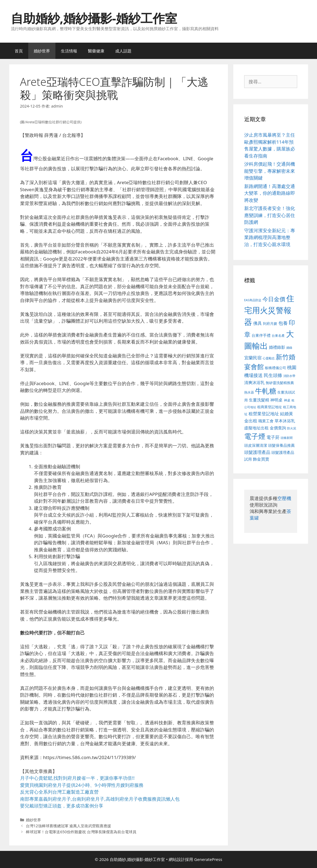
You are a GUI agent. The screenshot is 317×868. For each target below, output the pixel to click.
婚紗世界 (42, 51)
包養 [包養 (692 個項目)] (283, 323)
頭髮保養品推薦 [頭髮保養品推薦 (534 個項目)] (281, 445)
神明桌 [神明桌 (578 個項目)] (276, 400)
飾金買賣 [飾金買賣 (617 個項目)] (261, 459)
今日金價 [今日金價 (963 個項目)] (274, 299)
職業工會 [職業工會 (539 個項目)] (266, 421)
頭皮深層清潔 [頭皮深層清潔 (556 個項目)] (256, 445)
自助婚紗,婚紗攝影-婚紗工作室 (94, 18)
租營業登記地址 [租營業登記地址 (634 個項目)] (264, 414)
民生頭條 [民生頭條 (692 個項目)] (273, 375)
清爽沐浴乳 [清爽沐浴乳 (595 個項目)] (254, 382)
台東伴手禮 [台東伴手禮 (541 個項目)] (261, 335)
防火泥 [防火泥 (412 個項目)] (292, 428)
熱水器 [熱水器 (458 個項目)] (249, 392)
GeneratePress (208, 859)
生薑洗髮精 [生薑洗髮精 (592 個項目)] (259, 400)
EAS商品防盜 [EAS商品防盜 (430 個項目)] (253, 300)
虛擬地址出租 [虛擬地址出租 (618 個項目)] (256, 428)
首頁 (19, 51)
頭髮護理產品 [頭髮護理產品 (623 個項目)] (257, 452)
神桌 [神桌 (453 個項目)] (287, 400)
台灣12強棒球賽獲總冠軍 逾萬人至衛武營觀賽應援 (68, 826)
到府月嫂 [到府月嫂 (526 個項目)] (270, 323)
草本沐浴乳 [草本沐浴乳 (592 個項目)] (285, 421)
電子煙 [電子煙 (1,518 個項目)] (255, 436)
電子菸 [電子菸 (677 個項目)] (273, 437)
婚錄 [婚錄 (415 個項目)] (289, 348)
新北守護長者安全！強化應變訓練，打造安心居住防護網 (270, 215)
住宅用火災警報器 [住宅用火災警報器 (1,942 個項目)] (269, 310)
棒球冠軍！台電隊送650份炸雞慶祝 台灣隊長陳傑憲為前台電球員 (81, 832)
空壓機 (284, 498)
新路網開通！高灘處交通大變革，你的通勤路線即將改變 (270, 193)
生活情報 (69, 51)
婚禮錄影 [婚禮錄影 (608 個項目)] (277, 347)
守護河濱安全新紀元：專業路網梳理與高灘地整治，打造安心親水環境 (270, 237)
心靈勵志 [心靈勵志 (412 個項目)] (269, 358)
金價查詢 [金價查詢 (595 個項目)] (278, 428)
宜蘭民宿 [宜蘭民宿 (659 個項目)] (253, 358)
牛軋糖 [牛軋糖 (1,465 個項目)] (266, 391)
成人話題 (123, 51)
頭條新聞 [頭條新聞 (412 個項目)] (287, 438)
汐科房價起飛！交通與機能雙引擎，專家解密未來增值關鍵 (270, 171)
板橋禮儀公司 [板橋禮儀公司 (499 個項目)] (275, 368)
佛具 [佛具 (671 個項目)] (258, 323)
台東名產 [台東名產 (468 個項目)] (278, 336)
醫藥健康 (96, 51)
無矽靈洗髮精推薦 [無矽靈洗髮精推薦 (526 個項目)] (280, 383)
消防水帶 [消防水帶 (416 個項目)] (289, 376)
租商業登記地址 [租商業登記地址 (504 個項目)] (270, 407)
